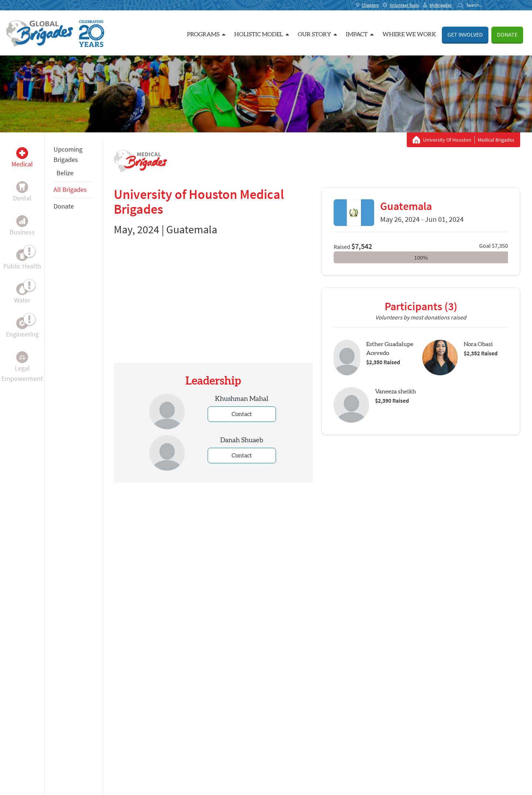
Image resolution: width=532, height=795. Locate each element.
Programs (206, 34)
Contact (242, 414)
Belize (65, 173)
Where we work (409, 34)
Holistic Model (262, 34)
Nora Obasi (478, 344)
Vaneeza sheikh (395, 392)
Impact (360, 34)
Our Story (317, 34)
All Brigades (70, 190)
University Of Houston (447, 140)
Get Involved (465, 34)
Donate (507, 34)
